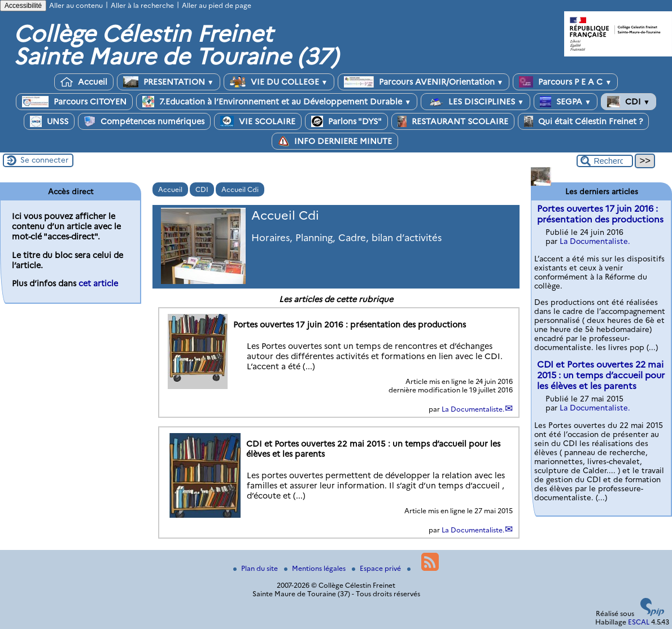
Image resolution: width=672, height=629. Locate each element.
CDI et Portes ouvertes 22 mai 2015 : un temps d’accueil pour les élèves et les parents (601, 375)
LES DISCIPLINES (475, 102)
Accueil (84, 82)
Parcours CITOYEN (74, 102)
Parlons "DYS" (346, 121)
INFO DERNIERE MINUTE (335, 141)
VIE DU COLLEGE (279, 82)
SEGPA (566, 102)
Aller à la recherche (142, 5)
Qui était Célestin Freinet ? (583, 121)
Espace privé (377, 568)
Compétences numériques (144, 121)
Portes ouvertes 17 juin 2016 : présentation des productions (600, 214)
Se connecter (44, 160)
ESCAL (639, 622)
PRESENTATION (169, 82)
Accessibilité (23, 6)
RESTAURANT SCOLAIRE (453, 121)
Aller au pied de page (217, 5)
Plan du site (256, 568)
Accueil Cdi (240, 189)
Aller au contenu (76, 5)
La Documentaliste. (473, 409)
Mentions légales (316, 568)
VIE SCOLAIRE (258, 121)
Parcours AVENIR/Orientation (424, 82)
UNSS (49, 121)
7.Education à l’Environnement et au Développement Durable (277, 102)
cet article (98, 283)
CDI (629, 102)
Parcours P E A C (565, 82)
